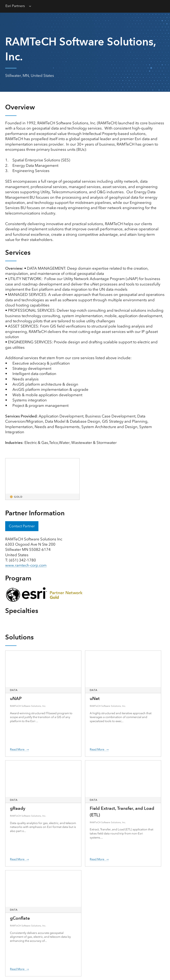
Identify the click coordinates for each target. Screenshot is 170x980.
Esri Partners (15, 6)
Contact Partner (22, 526)
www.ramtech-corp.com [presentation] (26, 565)
